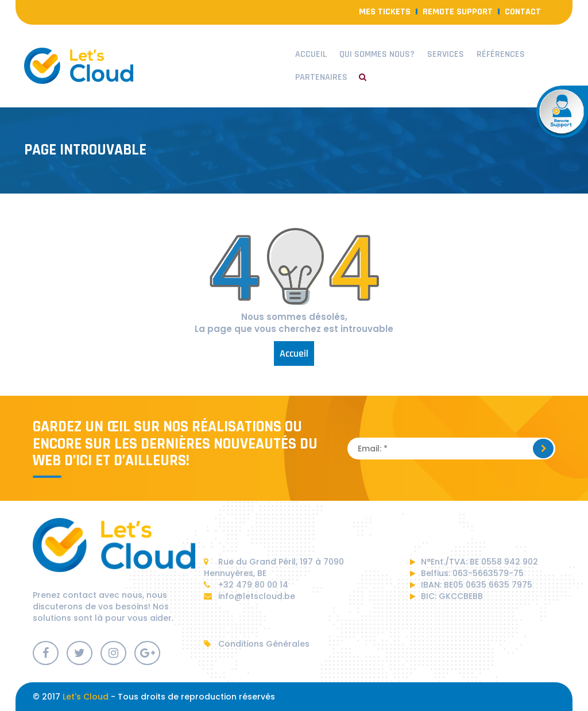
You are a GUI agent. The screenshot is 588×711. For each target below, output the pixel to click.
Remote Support (458, 12)
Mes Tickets (385, 12)
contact (523, 12)
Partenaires (321, 77)
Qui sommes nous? (377, 54)
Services (446, 54)
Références (501, 54)
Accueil (311, 54)
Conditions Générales (257, 644)
